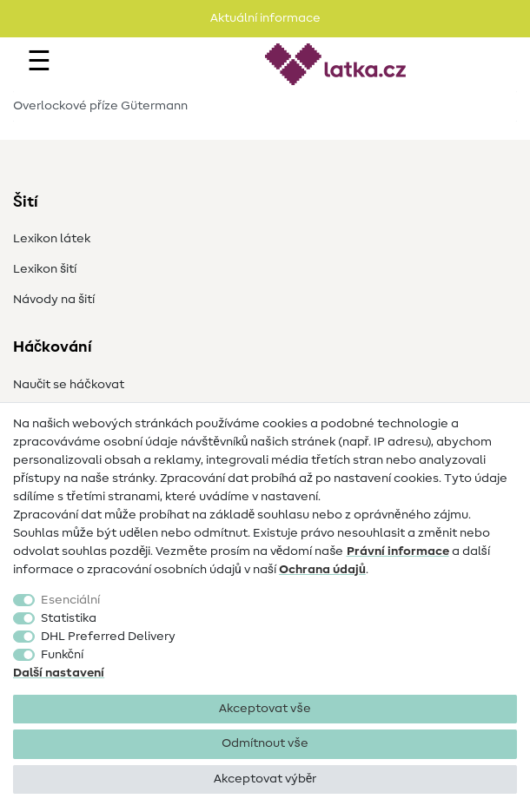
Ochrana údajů (322, 570)
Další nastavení (59, 673)
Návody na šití (54, 300)
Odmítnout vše (265, 743)
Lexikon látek (52, 239)
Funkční (62, 655)
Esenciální (70, 600)
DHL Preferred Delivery (108, 637)
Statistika (69, 618)
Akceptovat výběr (265, 779)
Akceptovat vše (265, 709)
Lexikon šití (45, 269)
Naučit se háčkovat (69, 385)
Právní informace (398, 551)
